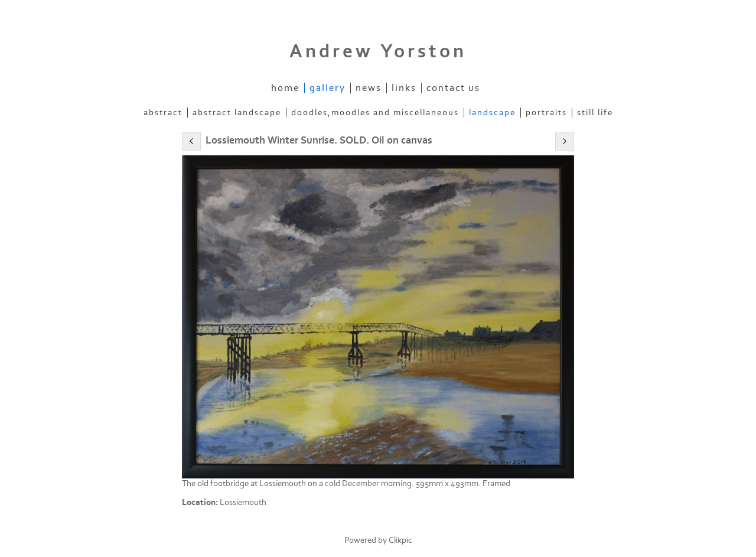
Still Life (595, 113)
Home (285, 88)
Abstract (163, 113)
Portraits (546, 113)
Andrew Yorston (378, 51)
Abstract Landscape (237, 113)
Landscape (492, 113)
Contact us (453, 88)
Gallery (328, 88)
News (369, 88)
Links (404, 88)
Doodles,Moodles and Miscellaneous (375, 113)
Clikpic (400, 540)
